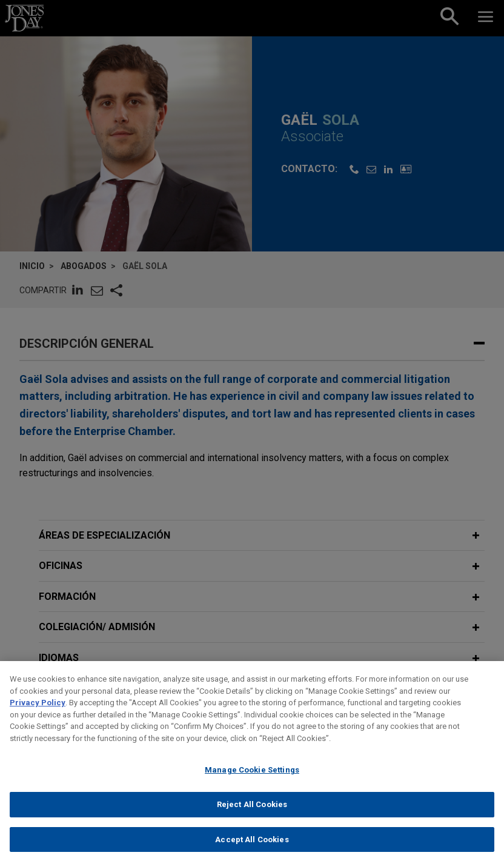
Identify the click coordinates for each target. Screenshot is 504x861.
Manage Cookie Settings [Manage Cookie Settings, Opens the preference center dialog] (252, 784)
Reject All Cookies (252, 818)
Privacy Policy (38, 717)
